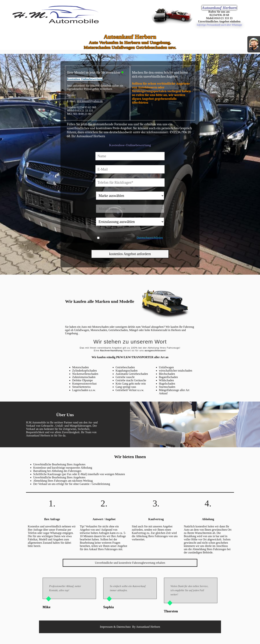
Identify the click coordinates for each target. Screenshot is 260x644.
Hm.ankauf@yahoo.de (90, 101)
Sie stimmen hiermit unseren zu (134, 238)
